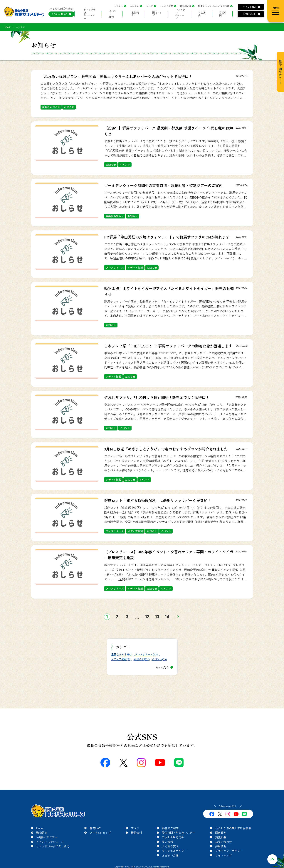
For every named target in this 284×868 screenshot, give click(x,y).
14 (167, 617)
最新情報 (136, 833)
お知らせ (135, 6)
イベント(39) (159, 659)
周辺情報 (167, 842)
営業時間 (223, 14)
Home (40, 828)
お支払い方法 (170, 855)
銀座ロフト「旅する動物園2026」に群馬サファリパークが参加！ (158, 500)
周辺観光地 (186, 6)
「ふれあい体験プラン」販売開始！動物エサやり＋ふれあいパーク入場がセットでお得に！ (116, 76)
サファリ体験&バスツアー (90, 14)
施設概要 (221, 837)
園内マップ (157, 14)
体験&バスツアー (47, 837)
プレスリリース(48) (146, 654)
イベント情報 (113, 14)
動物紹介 (135, 14)
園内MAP (95, 828)
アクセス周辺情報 (173, 837)
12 (147, 617)
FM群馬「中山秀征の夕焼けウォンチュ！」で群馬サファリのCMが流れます (167, 237)
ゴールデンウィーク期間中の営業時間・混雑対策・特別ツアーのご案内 (163, 185)
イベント (125, 165)
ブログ (149, 6)
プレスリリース (115, 268)
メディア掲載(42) (121, 659)
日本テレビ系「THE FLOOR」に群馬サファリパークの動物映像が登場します (168, 346)
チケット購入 (250, 7)
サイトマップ (223, 855)
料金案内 (202, 14)
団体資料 (221, 833)
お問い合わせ (223, 842)
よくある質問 (166, 6)
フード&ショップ (100, 833)
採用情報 (221, 846)
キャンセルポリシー (174, 851)
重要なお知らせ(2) (122, 654)
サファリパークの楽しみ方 (53, 846)
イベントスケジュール (50, 842)
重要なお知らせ (51, 107)
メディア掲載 (135, 268)
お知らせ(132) (142, 659)
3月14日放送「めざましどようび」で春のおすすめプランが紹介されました (166, 449)
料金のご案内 (170, 828)
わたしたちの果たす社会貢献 (233, 828)
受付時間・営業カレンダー (179, 833)
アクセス (119, 6)
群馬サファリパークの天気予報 (214, 6)
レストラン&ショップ (180, 14)
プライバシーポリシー (229, 851)
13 (157, 617)
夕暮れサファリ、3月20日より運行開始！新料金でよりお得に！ (157, 397)
